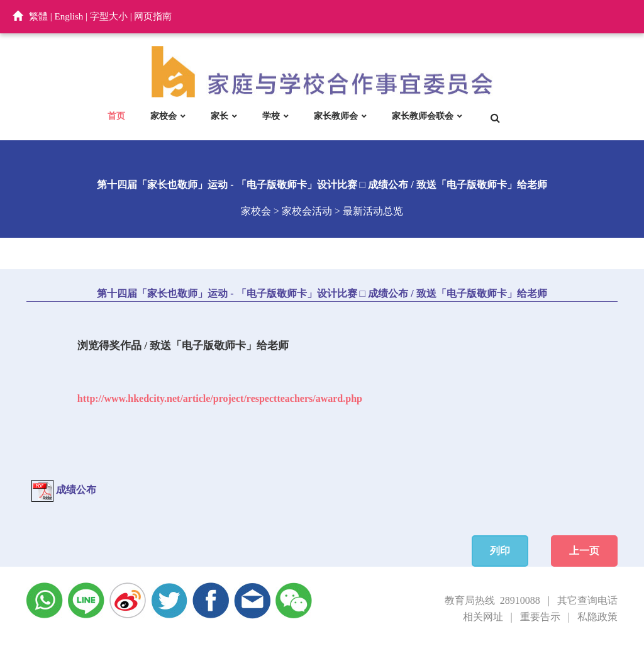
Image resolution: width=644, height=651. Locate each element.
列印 (500, 551)
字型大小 (109, 16)
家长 (219, 116)
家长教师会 (336, 116)
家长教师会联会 (423, 116)
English (69, 16)
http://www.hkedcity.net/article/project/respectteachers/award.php (220, 398)
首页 (116, 116)
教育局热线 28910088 (492, 600)
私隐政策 (597, 617)
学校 (271, 116)
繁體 (38, 16)
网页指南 (153, 16)
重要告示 (540, 617)
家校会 (164, 116)
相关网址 (483, 617)
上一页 (584, 551)
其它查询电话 (587, 600)
